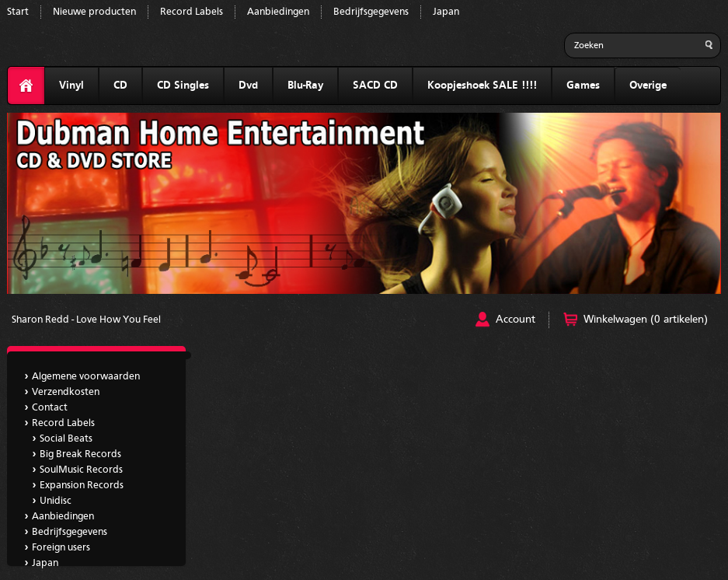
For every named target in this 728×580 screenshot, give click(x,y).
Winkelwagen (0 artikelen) (646, 320)
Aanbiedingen (278, 12)
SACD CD (375, 86)
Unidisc (56, 501)
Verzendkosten (66, 392)
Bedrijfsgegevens (371, 12)
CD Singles (183, 86)
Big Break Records (80, 454)
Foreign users (61, 548)
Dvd (248, 86)
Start (18, 12)
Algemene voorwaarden (86, 377)
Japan (446, 12)
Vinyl (71, 86)
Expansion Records (82, 486)
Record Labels (192, 12)
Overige (648, 86)
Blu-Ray (305, 86)
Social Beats (66, 439)
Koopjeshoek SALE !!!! (482, 86)
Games (583, 86)
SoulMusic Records (81, 470)
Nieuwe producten (94, 12)
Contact (50, 408)
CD (120, 86)
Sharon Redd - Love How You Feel (86, 320)
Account (516, 320)
